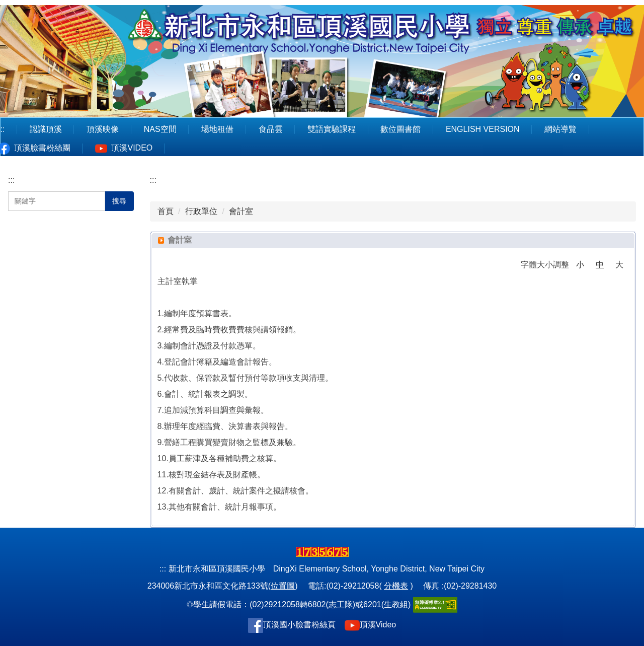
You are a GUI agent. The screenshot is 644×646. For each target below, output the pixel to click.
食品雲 (271, 129)
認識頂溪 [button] (46, 129)
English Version (483, 129)
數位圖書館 (400, 129)
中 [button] (600, 265)
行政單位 (201, 211)
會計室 (241, 211)
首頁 (166, 211)
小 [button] (580, 265)
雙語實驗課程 (332, 129)
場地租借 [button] (217, 129)
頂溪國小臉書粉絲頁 (299, 625)
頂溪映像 (103, 129)
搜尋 (119, 201)
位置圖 (283, 586)
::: (11, 180)
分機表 (396, 586)
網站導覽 (560, 129)
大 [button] (619, 265)
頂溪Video (378, 625)
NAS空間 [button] (160, 129)
